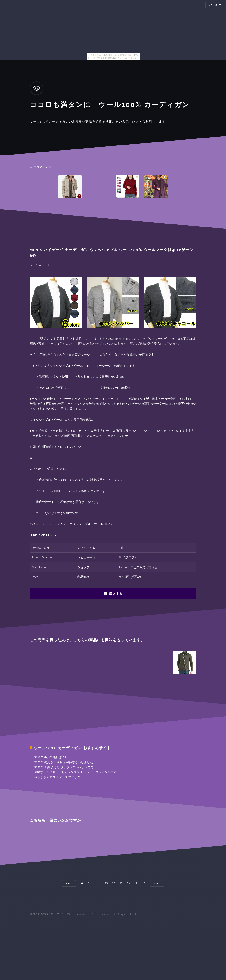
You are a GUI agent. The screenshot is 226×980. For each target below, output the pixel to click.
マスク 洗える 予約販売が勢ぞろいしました (64, 762)
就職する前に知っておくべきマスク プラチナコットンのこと (75, 772)
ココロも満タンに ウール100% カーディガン (60, 914)
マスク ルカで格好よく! (50, 757)
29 (136, 883)
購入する (116, 594)
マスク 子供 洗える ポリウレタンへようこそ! (64, 767)
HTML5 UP (132, 914)
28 (128, 883)
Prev (69, 883)
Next (157, 883)
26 (114, 883)
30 (144, 883)
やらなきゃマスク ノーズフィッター (59, 777)
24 (99, 883)
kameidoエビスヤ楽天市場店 (138, 567)
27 (121, 883)
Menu (213, 5)
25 (106, 883)
